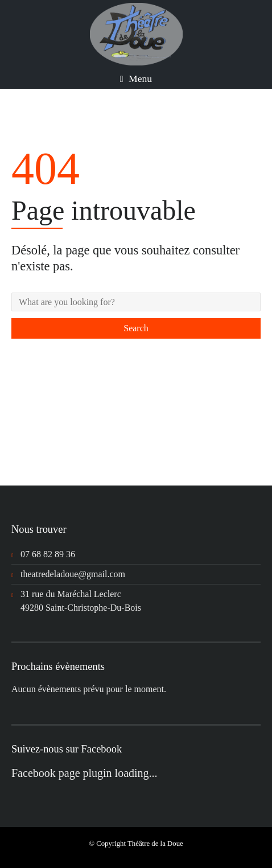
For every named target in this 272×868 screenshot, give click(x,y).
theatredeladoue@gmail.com (73, 574)
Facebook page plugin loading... (85, 773)
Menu (136, 79)
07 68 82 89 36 (48, 554)
